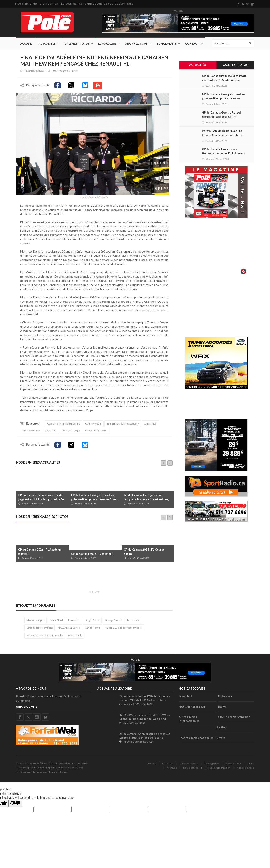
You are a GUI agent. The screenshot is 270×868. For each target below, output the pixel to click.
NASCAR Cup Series (69, 630)
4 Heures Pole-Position (217, 770)
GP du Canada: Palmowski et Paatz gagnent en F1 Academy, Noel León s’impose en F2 (41, 501)
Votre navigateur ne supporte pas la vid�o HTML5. (216, 250)
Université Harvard (96, 433)
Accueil (26, 44)
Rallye (222, 709)
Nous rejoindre (245, 770)
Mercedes (133, 622)
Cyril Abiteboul (93, 426)
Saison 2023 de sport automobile (124, 630)
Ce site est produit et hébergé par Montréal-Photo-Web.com (49, 770)
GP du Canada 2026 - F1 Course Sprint (144, 553)
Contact (192, 44)
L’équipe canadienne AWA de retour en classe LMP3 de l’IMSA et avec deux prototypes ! (145, 702)
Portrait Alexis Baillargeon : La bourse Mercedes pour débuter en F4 (223, 135)
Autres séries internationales (189, 721)
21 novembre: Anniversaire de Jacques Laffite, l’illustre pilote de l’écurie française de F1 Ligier (145, 740)
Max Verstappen (35, 622)
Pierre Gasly (75, 637)
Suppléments (167, 44)
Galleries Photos (189, 766)
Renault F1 (51, 433)
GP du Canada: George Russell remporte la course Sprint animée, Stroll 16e (146, 501)
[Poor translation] (15, 805)
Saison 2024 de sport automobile (45, 637)
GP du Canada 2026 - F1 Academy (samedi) (40, 553)
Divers (221, 740)
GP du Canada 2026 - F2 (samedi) (92, 556)
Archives (172, 770)
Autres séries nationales (197, 740)
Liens (251, 766)
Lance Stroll (56, 622)
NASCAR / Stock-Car (192, 709)
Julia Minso (150, 426)
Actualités (47, 44)
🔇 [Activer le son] (243, 272)
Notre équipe (191, 770)
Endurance (225, 698)
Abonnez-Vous (137, 44)
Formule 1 (74, 622)
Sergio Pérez (92, 622)
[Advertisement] (92, 581)
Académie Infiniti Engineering (63, 426)
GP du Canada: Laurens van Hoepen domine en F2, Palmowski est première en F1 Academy (224, 154)
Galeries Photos (77, 44)
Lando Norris (93, 630)
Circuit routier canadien (234, 719)
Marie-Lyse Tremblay (67, 71)
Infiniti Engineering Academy (123, 426)
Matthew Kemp (31, 433)
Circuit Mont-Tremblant (40, 630)
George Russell (114, 622)
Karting (221, 729)
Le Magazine (107, 44)
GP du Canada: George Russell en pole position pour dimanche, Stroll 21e (94, 501)
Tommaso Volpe (71, 433)
